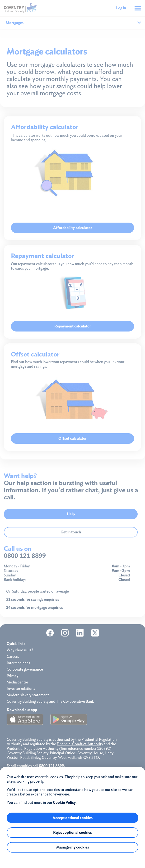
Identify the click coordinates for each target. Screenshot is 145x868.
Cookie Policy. (65, 802)
